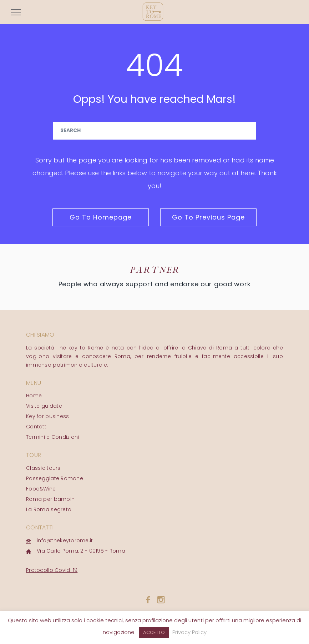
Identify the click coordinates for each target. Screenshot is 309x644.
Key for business (47, 416)
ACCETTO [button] (154, 632)
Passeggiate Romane (55, 478)
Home (34, 396)
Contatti (37, 427)
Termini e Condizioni (53, 437)
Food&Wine (41, 489)
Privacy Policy (189, 632)
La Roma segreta (49, 509)
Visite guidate (44, 406)
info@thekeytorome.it (65, 540)
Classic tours (43, 468)
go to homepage (101, 217)
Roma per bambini (51, 499)
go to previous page (208, 217)
